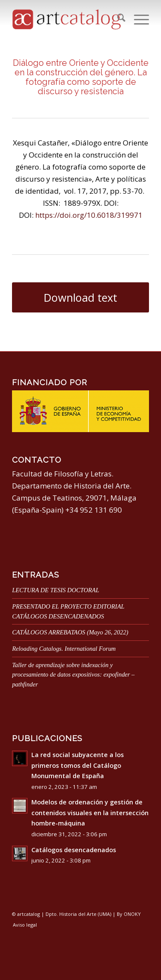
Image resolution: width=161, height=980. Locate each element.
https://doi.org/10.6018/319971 (89, 215)
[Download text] (80, 298)
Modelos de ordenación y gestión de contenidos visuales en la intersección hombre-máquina (90, 813)
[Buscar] (117, 19)
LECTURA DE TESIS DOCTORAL (56, 590)
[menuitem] (117, 19)
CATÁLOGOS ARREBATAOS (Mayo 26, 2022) (70, 632)
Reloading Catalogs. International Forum (64, 649)
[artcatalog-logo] (67, 19)
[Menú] (137, 19)
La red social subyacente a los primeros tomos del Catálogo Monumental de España (77, 765)
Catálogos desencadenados (74, 850)
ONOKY (132, 914)
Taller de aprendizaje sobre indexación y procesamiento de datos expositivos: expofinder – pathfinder (73, 675)
